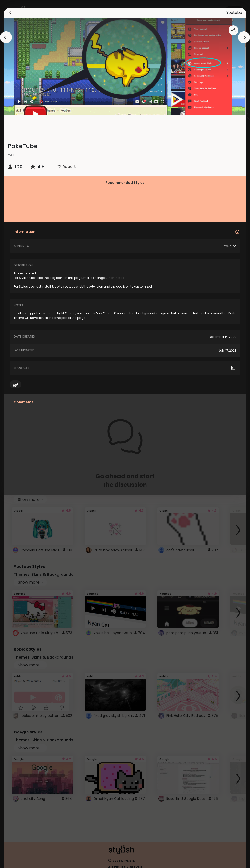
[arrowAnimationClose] (6, 37)
